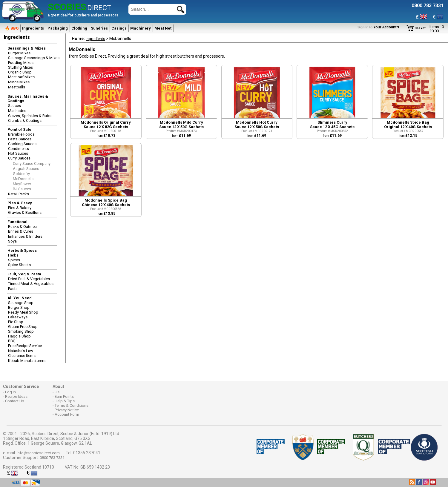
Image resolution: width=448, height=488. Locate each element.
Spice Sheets (19, 265)
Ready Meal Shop (23, 312)
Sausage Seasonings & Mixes (34, 58)
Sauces (14, 106)
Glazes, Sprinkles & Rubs (30, 116)
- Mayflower (21, 184)
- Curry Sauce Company (31, 164)
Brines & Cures (21, 231)
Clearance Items (22, 356)
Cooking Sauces (22, 144)
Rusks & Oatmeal (23, 227)
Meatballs (17, 87)
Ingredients (33, 28)
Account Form (67, 414)
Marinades (17, 111)
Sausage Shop (21, 303)
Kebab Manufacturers (27, 361)
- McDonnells (22, 179)
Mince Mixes (19, 82)
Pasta (13, 289)
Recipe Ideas (16, 396)
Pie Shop (16, 322)
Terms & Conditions (72, 405)
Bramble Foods (21, 134)
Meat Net (163, 28)
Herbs (13, 255)
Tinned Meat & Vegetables (31, 284)
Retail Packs (19, 194)
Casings (119, 28)
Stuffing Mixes (20, 67)
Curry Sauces (19, 158)
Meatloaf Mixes (21, 77)
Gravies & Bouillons (25, 212)
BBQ (12, 341)
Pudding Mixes (21, 63)
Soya (12, 241)
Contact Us (15, 401)
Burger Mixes (19, 53)
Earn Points (64, 396)
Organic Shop (20, 72)
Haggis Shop (19, 336)
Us (57, 392)
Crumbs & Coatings (25, 121)
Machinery (141, 28)
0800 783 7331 (52, 458)
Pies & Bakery (20, 208)
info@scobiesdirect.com (38, 453)
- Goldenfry (20, 174)
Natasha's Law (21, 351)
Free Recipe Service (25, 346)
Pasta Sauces (20, 139)
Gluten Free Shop (23, 327)
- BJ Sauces (21, 189)
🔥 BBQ (12, 28)
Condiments (19, 149)
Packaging (58, 28)
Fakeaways (18, 317)
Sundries (99, 28)
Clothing (79, 28)
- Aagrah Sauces (25, 169)
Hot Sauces (18, 153)
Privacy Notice (67, 410)
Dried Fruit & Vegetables (29, 279)
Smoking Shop (21, 331)
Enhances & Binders (25, 236)
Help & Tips (65, 401)
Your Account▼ (380, 27)
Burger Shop (19, 307)
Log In (10, 392)
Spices (14, 260)
